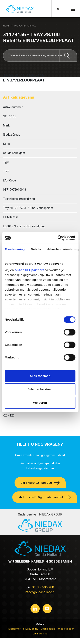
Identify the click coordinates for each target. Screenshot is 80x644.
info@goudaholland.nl (40, 592)
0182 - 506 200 (43, 587)
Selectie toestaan (40, 389)
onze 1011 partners (30, 270)
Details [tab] (36, 249)
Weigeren (40, 403)
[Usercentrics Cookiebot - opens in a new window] (57, 238)
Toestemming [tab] (15, 249)
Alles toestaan (40, 376)
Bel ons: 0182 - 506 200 (36, 483)
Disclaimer (14, 629)
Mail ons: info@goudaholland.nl (41, 497)
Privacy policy (31, 629)
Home (6, 26)
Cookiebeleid (48, 629)
